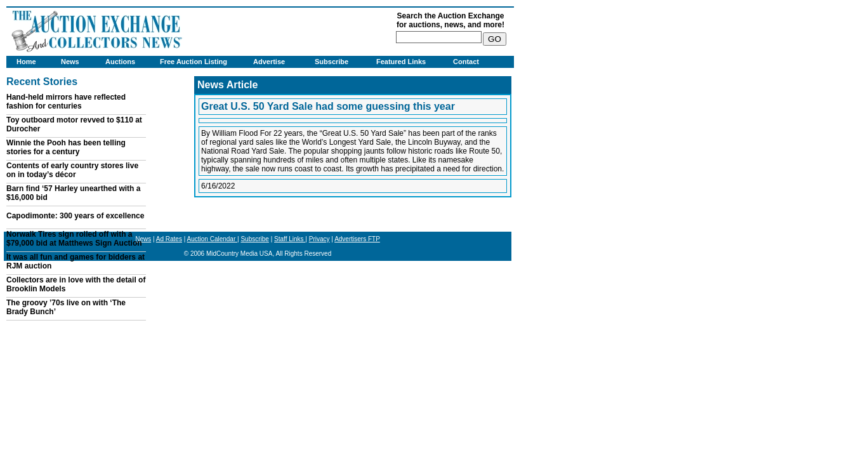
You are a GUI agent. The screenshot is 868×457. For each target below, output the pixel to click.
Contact (466, 62)
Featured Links (401, 62)
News (70, 62)
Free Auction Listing (194, 62)
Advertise (269, 62)
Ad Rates (169, 239)
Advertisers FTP (357, 239)
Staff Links (290, 239)
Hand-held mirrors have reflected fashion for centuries (66, 102)
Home (26, 62)
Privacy (319, 239)
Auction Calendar (213, 239)
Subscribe (332, 62)
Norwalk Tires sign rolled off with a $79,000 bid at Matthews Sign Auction (74, 239)
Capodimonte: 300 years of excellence (75, 216)
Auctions (120, 62)
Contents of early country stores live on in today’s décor (72, 170)
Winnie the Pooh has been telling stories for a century (66, 147)
